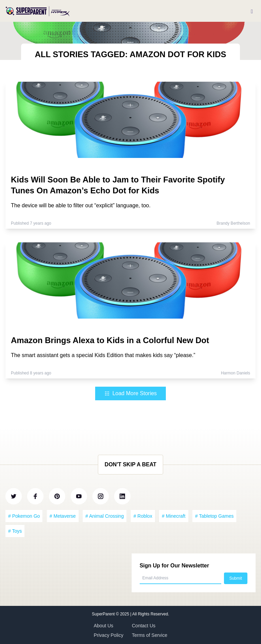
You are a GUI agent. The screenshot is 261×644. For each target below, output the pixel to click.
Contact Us (144, 626)
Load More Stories (131, 393)
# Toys (15, 531)
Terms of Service (150, 635)
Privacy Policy (109, 635)
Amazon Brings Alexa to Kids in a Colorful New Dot (110, 340)
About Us (104, 626)
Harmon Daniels (236, 373)
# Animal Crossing (105, 516)
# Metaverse (63, 516)
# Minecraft (173, 516)
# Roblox (143, 516)
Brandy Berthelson (233, 223)
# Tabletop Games (214, 516)
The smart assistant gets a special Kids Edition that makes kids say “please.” (103, 355)
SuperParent (104, 614)
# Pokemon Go (24, 516)
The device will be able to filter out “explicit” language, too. (81, 205)
